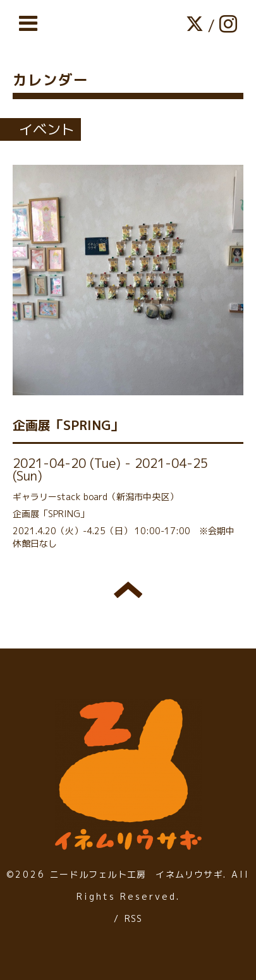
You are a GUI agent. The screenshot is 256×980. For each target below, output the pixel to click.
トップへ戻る (128, 590)
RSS (134, 918)
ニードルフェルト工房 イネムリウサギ (137, 874)
